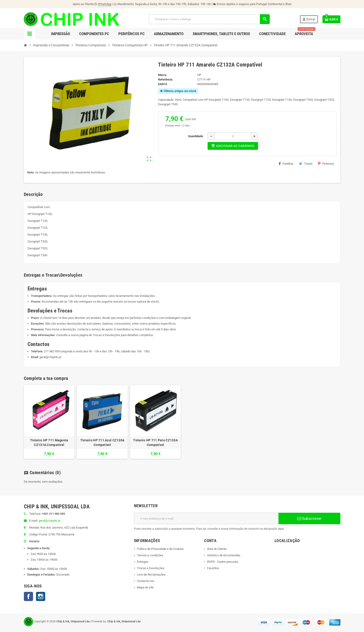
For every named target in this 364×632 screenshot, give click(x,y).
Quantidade (196, 136)
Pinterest (326, 164)
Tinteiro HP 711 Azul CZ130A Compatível (102, 443)
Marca (162, 75)
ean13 (163, 84)
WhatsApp (105, 4)
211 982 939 (52, 351)
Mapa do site (145, 587)
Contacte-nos (146, 581)
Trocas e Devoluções (106, 335)
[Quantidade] (233, 136)
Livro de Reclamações (151, 575)
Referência (165, 79)
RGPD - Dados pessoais (223, 562)
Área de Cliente (217, 549)
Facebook (28, 596)
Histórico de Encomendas (224, 555)
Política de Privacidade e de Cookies (160, 549)
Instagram (41, 596)
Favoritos (213, 568)
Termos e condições (150, 555)
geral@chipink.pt (50, 357)
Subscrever (309, 518)
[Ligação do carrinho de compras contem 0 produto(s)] (331, 19)
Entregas (143, 562)
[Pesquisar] (209, 19)
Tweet (306, 164)
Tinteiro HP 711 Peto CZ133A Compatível (155, 443)
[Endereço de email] (206, 518)
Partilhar (286, 164)
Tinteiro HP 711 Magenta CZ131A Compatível (49, 443)
